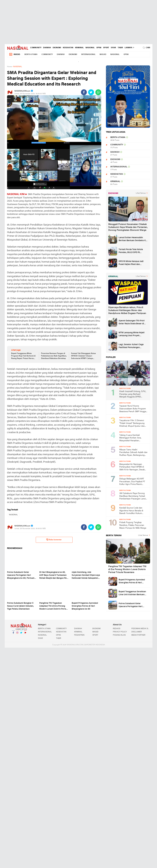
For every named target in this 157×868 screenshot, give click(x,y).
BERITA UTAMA (31, 55)
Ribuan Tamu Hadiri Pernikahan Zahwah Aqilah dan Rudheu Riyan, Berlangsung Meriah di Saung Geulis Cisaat (133, 453)
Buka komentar (54, 540)
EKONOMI (57, 48)
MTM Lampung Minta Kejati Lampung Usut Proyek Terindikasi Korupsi (132, 334)
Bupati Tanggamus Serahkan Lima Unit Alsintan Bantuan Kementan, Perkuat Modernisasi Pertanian (132, 593)
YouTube (25, 634)
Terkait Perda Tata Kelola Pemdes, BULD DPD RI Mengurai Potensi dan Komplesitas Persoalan (131, 251)
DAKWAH (47, 48)
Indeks (15, 54)
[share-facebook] (84, 92)
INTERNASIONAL (88, 55)
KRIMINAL (79, 48)
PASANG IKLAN (119, 635)
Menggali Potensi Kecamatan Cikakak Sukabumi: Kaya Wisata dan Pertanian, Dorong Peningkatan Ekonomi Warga (128, 227)
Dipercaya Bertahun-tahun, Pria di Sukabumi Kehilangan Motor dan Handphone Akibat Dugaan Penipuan (127, 310)
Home (9, 67)
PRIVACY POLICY (120, 632)
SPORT (106, 48)
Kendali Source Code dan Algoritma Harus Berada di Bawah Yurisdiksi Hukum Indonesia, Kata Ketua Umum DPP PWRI (133, 511)
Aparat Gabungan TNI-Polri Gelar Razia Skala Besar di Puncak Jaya (132, 322)
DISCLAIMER (137, 632)
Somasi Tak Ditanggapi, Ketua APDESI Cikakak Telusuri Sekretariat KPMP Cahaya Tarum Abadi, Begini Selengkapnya (83, 356)
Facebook (13, 634)
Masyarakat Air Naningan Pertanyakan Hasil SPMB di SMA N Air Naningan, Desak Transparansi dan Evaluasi (132, 467)
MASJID (103, 55)
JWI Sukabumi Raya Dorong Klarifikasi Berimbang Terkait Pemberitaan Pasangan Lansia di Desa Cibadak (133, 496)
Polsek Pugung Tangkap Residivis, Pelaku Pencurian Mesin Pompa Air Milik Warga (133, 525)
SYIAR (113, 48)
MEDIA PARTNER (138, 635)
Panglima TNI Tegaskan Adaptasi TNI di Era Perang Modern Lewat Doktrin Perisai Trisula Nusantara (127, 569)
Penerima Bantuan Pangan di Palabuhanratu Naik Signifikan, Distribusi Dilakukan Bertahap (54, 356)
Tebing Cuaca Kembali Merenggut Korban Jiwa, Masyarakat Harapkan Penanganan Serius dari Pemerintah (130, 438)
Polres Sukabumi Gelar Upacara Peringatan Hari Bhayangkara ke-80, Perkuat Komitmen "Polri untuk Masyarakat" (132, 605)
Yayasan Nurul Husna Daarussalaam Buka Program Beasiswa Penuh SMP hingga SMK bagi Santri (133, 409)
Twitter (21, 634)
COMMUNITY (36, 48)
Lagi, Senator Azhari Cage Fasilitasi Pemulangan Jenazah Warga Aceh (131, 346)
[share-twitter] (91, 92)
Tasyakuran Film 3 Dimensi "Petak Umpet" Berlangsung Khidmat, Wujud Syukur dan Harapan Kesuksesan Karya (132, 423)
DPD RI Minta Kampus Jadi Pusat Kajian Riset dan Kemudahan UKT (131, 263)
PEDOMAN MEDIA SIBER (141, 629)
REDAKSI (117, 629)
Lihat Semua (141, 193)
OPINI (99, 48)
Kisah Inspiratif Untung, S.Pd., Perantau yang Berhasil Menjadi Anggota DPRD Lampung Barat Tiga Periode (133, 394)
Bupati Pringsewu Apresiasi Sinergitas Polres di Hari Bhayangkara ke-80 (132, 582)
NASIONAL (90, 48)
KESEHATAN (68, 48)
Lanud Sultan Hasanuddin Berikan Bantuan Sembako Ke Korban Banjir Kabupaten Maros (133, 239)
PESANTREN (79, 635)
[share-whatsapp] (98, 92)
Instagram (17, 634)
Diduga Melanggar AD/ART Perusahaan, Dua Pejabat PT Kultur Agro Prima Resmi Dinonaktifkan (132, 482)
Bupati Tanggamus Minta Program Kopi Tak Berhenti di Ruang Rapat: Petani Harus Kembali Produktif (23, 356)
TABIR (120, 48)
